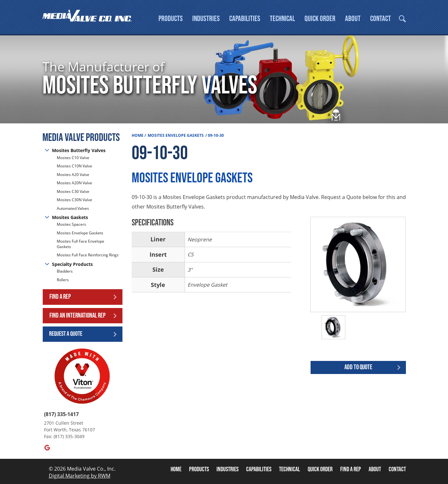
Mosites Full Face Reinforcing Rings (88, 255)
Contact (381, 19)
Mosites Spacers (71, 224)
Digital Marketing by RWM (80, 476)
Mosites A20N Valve (74, 183)
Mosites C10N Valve (74, 166)
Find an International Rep (77, 315)
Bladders (65, 271)
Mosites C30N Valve (74, 200)
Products (171, 19)
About (353, 19)
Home (138, 135)
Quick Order (320, 19)
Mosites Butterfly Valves (79, 150)
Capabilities (245, 19)
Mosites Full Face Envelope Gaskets (81, 244)
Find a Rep (60, 297)
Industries (206, 19)
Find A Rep (351, 469)
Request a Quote (66, 334)
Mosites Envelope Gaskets (80, 233)
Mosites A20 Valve (73, 175)
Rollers (63, 280)
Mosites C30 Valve (73, 191)
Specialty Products (72, 264)
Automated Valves (73, 208)
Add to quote (358, 367)
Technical (282, 19)
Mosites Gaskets (70, 217)
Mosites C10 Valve (73, 158)
